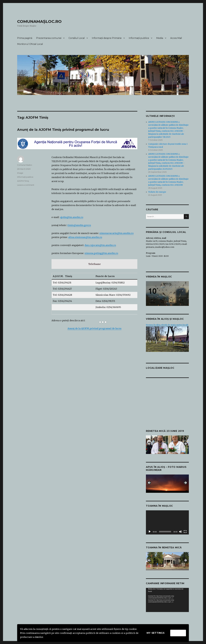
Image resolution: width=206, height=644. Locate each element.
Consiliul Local (77, 38)
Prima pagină (25, 38)
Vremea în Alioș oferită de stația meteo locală (167, 325)
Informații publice (139, 38)
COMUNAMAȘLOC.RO (39, 21)
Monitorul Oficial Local (30, 44)
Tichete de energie (157, 192)
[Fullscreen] (185, 532)
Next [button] (185, 444)
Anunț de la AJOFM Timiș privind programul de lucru (63, 130)
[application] (167, 522)
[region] (167, 445)
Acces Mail (176, 38)
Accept (178, 633)
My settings (156, 633)
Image (20, 173)
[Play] (150, 532)
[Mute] (181, 532)
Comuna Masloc (25, 165)
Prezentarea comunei (49, 38)
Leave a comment (26, 185)
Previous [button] (149, 444)
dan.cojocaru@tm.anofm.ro (100, 245)
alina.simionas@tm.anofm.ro (85, 237)
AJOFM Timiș (23, 181)
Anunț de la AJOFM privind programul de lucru (94, 328)
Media (160, 38)
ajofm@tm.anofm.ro (72, 217)
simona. (104, 233)
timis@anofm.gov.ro (79, 225)
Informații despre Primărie (107, 38)
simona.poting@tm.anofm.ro (101, 253)
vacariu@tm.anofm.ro (121, 233)
